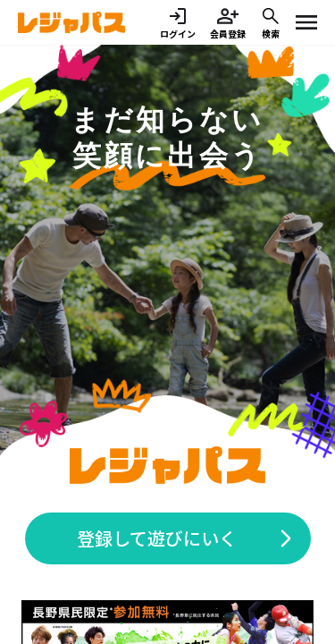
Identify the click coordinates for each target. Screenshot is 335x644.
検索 (271, 23)
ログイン (178, 23)
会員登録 (228, 23)
